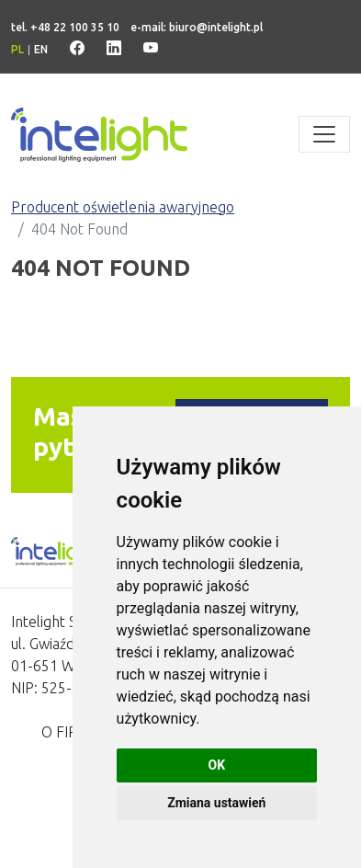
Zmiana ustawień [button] (216, 803)
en (41, 49)
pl (17, 49)
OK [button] (217, 765)
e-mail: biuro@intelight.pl (197, 27)
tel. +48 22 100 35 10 (65, 27)
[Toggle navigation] (324, 134)
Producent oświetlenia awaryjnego (123, 207)
